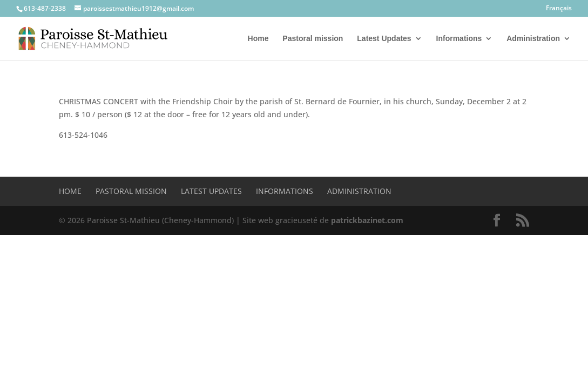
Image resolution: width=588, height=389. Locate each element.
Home (258, 39)
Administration (533, 39)
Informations (459, 39)
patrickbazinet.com (367, 220)
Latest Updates (384, 39)
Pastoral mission (313, 39)
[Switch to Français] (559, 11)
